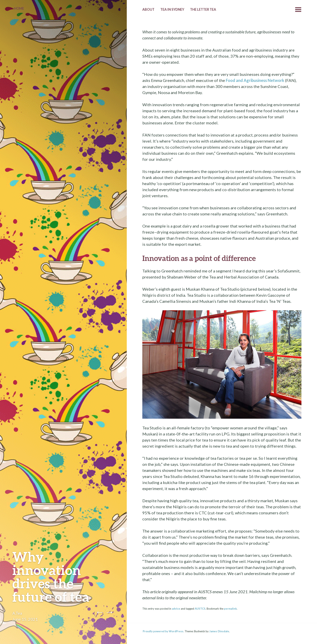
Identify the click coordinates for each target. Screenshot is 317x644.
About (148, 10)
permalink (230, 609)
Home (19, 8)
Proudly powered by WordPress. (163, 631)
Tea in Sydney (172, 10)
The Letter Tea (203, 10)
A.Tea (17, 613)
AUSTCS (200, 609)
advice (176, 609)
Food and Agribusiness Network (255, 80)
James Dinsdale (219, 631)
